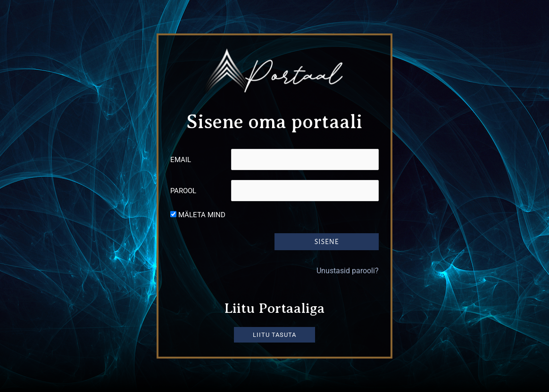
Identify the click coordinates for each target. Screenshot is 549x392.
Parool (183, 191)
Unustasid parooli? (348, 270)
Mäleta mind (202, 215)
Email (181, 160)
